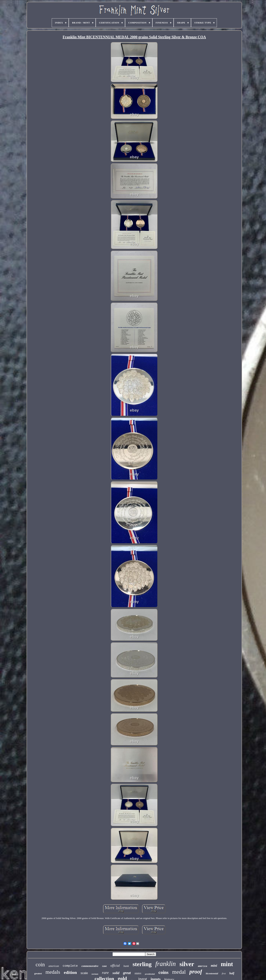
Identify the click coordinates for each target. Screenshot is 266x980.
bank (126, 966)
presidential (150, 974)
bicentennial (212, 973)
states (138, 973)
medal (179, 972)
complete (70, 966)
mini (214, 966)
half (232, 973)
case (104, 966)
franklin (166, 964)
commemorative (90, 966)
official (115, 966)
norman (95, 974)
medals (53, 972)
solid (116, 973)
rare (105, 973)
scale (84, 973)
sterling (142, 964)
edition (70, 972)
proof (196, 972)
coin (40, 964)
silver (187, 964)
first (224, 973)
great (127, 973)
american (54, 966)
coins (163, 972)
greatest (38, 974)
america (202, 966)
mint (227, 964)
